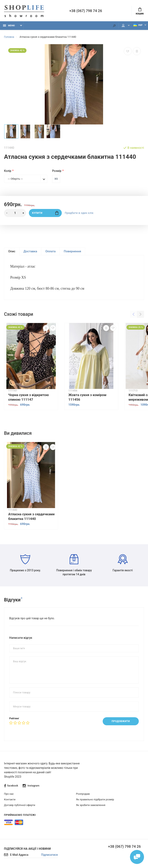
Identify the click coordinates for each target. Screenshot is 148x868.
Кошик (140, 11)
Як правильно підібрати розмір (95, 799)
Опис (12, 251)
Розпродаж (83, 794)
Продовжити (121, 721)
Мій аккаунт (123, 25)
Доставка (30, 251)
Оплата (50, 251)
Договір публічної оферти (20, 805)
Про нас (9, 794)
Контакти (10, 799)
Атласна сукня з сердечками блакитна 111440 (31, 516)
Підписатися (49, 855)
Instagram (31, 786)
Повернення (72, 251)
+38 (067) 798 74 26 (86, 11)
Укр (138, 25)
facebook (11, 786)
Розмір (57, 171)
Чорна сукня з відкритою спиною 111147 (28, 397)
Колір (8, 171)
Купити (45, 213)
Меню (9, 26)
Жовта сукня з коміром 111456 (87, 397)
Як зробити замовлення (91, 805)
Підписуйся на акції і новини (27, 849)
